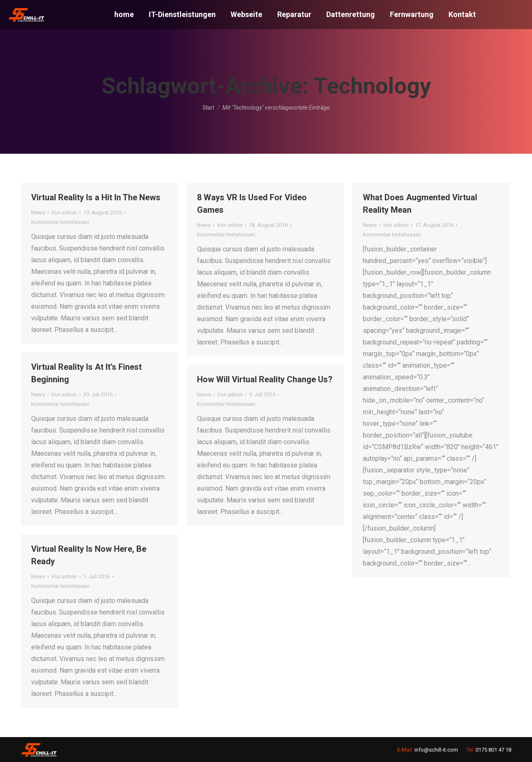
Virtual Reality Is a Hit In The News (96, 197)
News (38, 213)
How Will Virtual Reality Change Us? (265, 379)
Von (64, 213)
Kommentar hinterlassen (60, 222)
